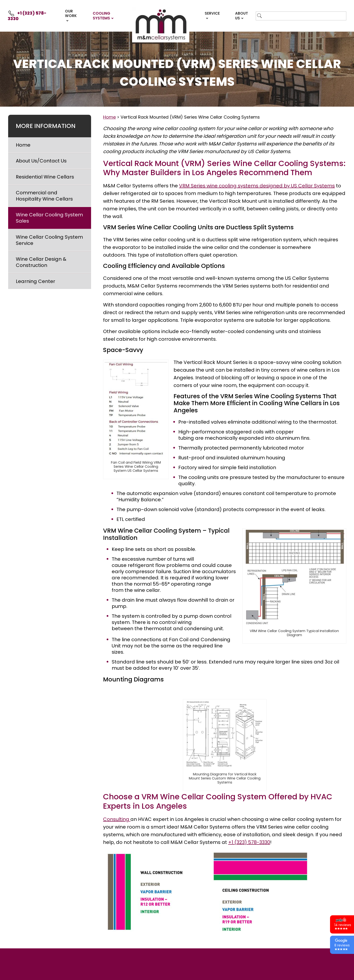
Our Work (71, 14)
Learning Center (35, 281)
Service (212, 13)
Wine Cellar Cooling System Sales (49, 218)
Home (23, 145)
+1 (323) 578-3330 (27, 16)
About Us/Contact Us (41, 161)
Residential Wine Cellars (45, 177)
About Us (242, 16)
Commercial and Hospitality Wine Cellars (44, 196)
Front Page (161, 25)
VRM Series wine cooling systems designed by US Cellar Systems (257, 186)
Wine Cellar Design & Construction (41, 262)
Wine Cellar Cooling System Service (49, 240)
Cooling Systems (102, 16)
